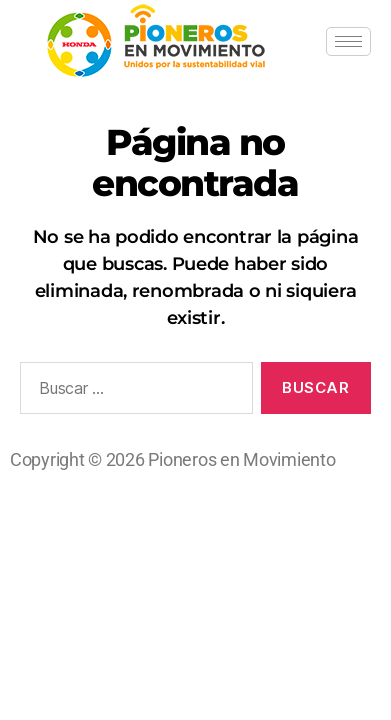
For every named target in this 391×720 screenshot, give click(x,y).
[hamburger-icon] (348, 41)
